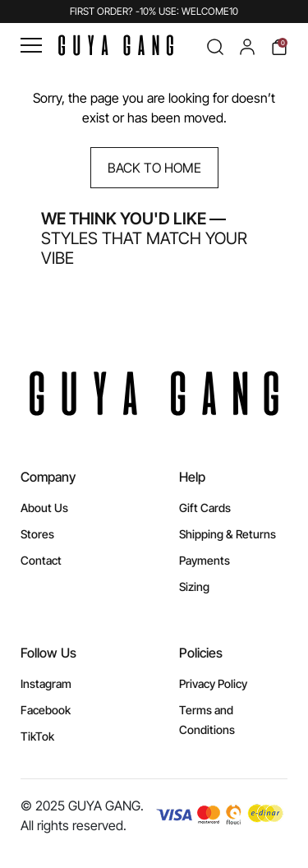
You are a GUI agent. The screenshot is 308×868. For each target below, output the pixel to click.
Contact (41, 560)
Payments (205, 560)
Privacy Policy (213, 683)
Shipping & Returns (228, 534)
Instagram (46, 683)
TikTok (37, 736)
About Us (44, 508)
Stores (37, 534)
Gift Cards (205, 508)
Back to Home (154, 168)
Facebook (46, 710)
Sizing (194, 586)
